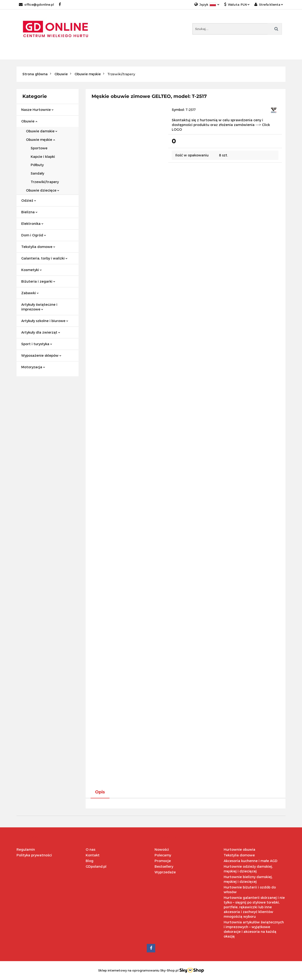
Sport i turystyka (37, 344)
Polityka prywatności (34, 855)
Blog (90, 861)
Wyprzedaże (165, 872)
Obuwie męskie (40, 140)
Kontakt (93, 855)
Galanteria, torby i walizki (44, 258)
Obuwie (29, 121)
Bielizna (29, 212)
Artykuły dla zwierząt (41, 332)
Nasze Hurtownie (37, 110)
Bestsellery (164, 866)
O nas (90, 849)
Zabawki (30, 293)
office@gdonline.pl (36, 4)
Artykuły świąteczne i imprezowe (39, 307)
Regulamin (26, 849)
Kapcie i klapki (43, 157)
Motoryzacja (33, 367)
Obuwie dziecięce (43, 190)
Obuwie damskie (42, 131)
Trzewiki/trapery (45, 182)
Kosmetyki (31, 270)
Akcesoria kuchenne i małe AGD (251, 861)
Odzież (29, 200)
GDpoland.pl (96, 866)
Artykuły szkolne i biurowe (45, 321)
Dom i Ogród (34, 235)
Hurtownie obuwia (239, 849)
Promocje (163, 861)
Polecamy (163, 855)
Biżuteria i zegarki (38, 281)
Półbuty (37, 165)
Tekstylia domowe (38, 247)
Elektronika (32, 224)
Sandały (37, 173)
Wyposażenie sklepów (41, 355)
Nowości (162, 849)
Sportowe (39, 148)
